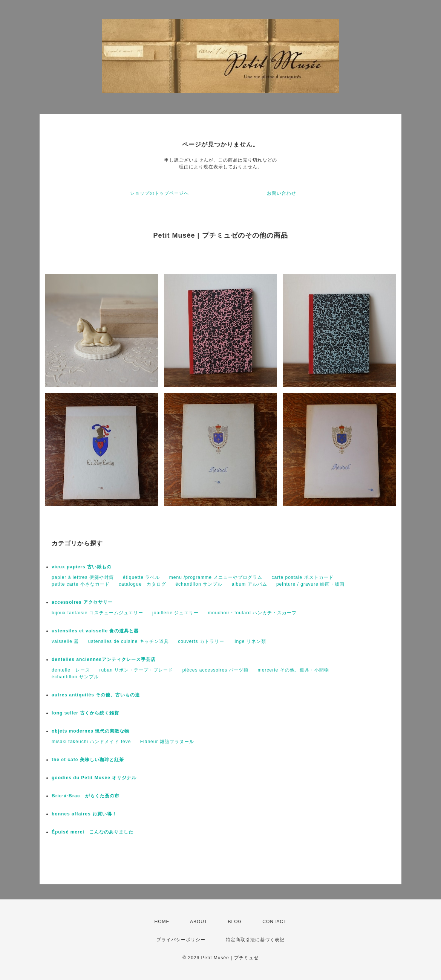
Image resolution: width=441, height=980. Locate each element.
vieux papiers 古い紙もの (82, 567)
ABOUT (199, 922)
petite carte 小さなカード (81, 584)
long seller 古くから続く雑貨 (85, 713)
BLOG (235, 922)
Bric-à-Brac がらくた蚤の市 (86, 796)
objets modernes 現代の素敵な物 (90, 731)
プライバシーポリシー (181, 940)
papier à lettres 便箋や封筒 (83, 577)
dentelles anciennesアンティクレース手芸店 (104, 659)
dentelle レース (71, 670)
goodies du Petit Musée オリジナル (94, 778)
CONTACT (274, 922)
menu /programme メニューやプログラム (216, 577)
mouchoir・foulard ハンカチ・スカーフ (252, 613)
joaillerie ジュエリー (175, 613)
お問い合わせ (282, 193)
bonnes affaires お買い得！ (84, 814)
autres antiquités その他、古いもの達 (96, 695)
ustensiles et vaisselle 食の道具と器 (95, 631)
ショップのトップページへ (159, 193)
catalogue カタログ (142, 584)
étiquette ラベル (141, 577)
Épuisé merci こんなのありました (93, 832)
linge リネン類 (250, 641)
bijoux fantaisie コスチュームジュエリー (97, 613)
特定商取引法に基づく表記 (255, 940)
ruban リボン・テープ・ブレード (136, 670)
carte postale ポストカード (303, 577)
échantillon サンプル (199, 584)
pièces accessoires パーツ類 (216, 670)
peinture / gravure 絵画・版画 (310, 584)
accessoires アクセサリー (82, 602)
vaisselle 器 (65, 641)
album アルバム (250, 584)
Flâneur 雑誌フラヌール (167, 742)
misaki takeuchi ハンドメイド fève (91, 742)
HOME (162, 922)
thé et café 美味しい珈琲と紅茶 (88, 760)
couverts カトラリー (201, 641)
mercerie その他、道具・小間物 (293, 670)
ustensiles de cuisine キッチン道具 (129, 641)
